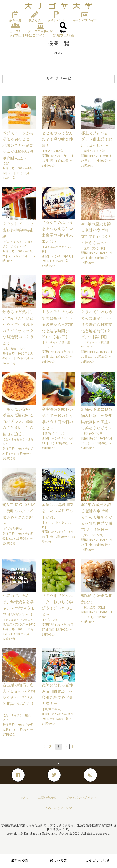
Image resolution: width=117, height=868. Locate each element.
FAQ (25, 798)
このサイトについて (59, 808)
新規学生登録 (63, 35)
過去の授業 (58, 861)
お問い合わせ (47, 798)
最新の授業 (20, 861)
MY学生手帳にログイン (28, 35)
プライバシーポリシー (81, 798)
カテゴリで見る (97, 861)
